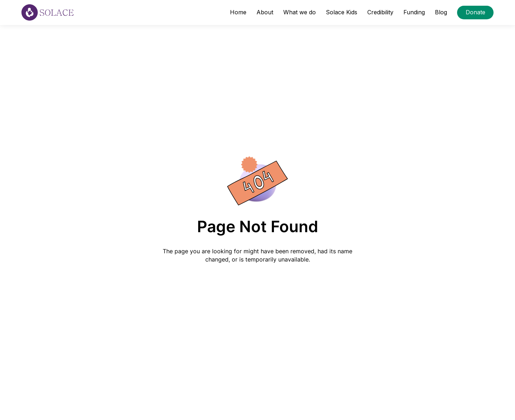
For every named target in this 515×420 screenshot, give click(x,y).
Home (238, 12)
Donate (475, 12)
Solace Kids (342, 12)
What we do (300, 12)
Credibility (380, 12)
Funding (414, 12)
